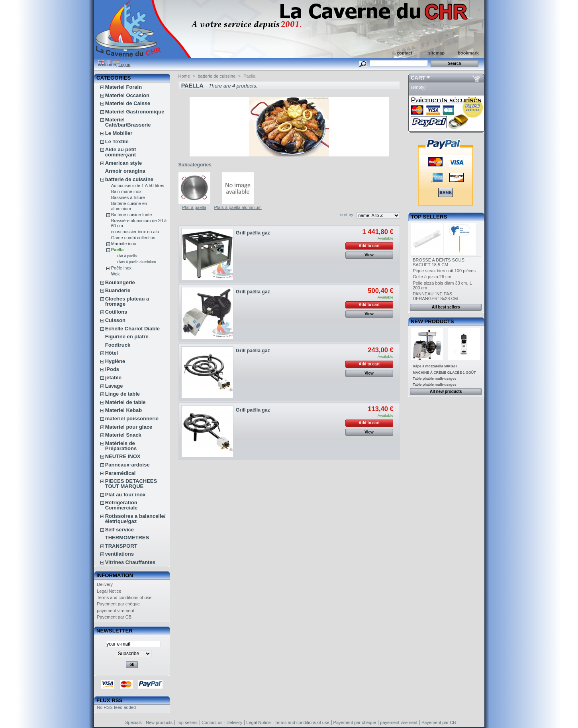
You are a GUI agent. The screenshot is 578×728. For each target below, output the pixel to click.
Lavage (114, 386)
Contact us (212, 722)
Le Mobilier (119, 133)
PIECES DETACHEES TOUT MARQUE (131, 484)
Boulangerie (120, 282)
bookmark (468, 53)
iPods (112, 369)
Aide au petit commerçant (121, 152)
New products (432, 321)
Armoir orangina (125, 171)
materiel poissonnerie (132, 419)
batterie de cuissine (129, 179)
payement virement (116, 611)
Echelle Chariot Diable (132, 329)
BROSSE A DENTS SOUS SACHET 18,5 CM (439, 262)
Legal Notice (109, 591)
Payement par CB (114, 617)
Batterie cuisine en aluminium (129, 206)
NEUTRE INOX (123, 456)
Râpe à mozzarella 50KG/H (435, 366)
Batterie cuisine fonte (132, 215)
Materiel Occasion (127, 95)
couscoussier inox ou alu (135, 232)
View (369, 255)
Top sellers (429, 217)
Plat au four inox (125, 495)
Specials (133, 722)
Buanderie (118, 290)
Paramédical (120, 473)
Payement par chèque (118, 604)
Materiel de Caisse (128, 103)
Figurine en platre (127, 337)
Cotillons (116, 312)
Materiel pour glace (129, 427)
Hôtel (112, 353)
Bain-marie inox (126, 191)
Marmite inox (124, 244)
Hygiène (115, 361)
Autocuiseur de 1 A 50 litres (138, 185)
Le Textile (117, 142)
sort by (347, 215)
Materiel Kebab (123, 410)
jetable (113, 378)
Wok (116, 274)
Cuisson (115, 320)
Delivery (105, 584)
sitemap (437, 53)
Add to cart (369, 246)
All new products (446, 391)
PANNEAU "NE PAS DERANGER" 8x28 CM (435, 296)
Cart (418, 78)
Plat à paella (127, 256)
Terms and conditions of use (124, 597)
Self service (120, 530)
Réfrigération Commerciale (121, 505)
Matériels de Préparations (121, 446)
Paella (118, 250)
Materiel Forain (123, 87)
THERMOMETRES (127, 538)
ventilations (120, 554)
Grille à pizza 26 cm (432, 277)
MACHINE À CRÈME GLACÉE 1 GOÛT (444, 373)
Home (184, 76)
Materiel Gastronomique (135, 112)
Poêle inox (121, 268)
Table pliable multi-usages (434, 379)
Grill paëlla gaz (253, 233)
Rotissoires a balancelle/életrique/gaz (135, 519)
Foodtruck (118, 345)
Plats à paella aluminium (137, 262)
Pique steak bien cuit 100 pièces (444, 271)
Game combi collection (133, 238)
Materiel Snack (123, 435)
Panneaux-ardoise (127, 465)
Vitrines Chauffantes (130, 562)
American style (124, 163)
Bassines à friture (128, 197)
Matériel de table (125, 402)
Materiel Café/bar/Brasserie (128, 122)
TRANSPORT (121, 546)
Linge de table (122, 394)
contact (405, 53)
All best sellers (446, 307)
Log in (124, 64)
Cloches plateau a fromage (127, 301)
